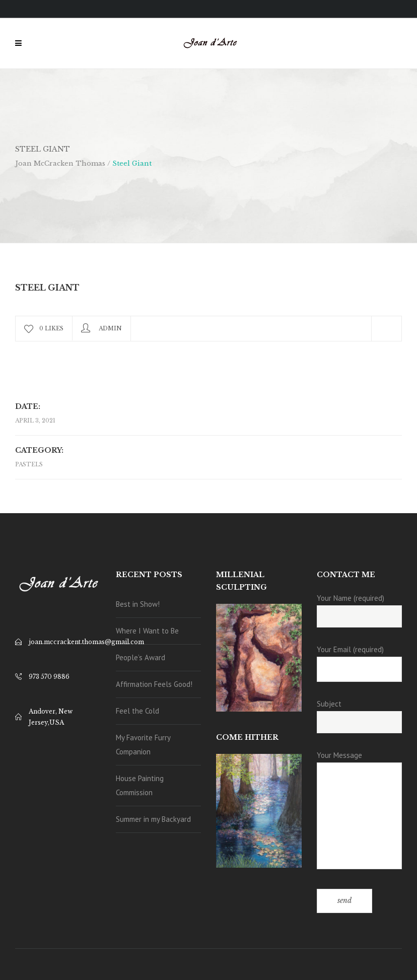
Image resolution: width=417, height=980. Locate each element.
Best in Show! (138, 604)
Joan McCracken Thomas (60, 163)
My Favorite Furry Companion (143, 745)
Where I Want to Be (147, 631)
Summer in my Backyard (153, 819)
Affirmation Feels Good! (154, 684)
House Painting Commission (140, 785)
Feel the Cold (137, 711)
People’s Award (141, 657)
